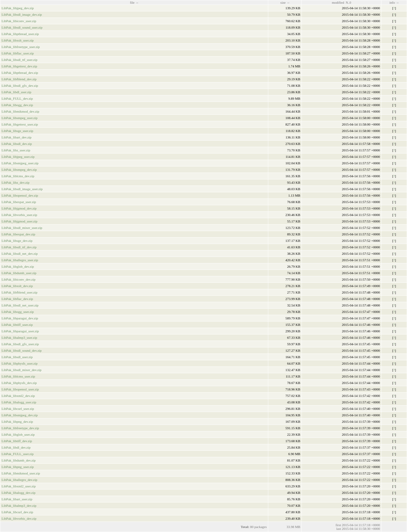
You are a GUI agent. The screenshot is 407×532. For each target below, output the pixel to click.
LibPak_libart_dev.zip (16, 137)
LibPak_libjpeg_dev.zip (18, 8)
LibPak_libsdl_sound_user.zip (22, 27)
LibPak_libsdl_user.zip (17, 357)
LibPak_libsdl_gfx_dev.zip (20, 86)
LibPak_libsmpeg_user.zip (20, 118)
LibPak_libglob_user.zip (18, 434)
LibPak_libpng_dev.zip (17, 422)
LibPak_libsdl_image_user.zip (22, 189)
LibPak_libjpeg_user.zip (18, 157)
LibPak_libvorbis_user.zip (19, 215)
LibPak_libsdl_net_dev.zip (20, 254)
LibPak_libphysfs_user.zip (20, 363)
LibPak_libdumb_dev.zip (19, 460)
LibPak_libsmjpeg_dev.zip (20, 415)
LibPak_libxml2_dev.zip (18, 396)
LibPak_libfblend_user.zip (19, 292)
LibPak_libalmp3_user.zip (19, 338)
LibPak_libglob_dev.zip (18, 266)
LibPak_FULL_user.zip (18, 454)
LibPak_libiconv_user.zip (19, 21)
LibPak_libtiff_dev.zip (17, 441)
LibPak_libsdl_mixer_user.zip (22, 228)
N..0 (348, 3)
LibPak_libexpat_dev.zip (18, 234)
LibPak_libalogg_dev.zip (18, 493)
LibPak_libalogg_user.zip (19, 402)
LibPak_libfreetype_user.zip (21, 47)
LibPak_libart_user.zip (17, 499)
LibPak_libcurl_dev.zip (17, 512)
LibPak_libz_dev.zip (16, 182)
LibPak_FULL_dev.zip (17, 98)
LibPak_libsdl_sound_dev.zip (22, 350)
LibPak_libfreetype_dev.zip (20, 428)
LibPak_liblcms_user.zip (18, 376)
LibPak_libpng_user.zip (18, 467)
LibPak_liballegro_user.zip (20, 260)
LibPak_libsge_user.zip (17, 131)
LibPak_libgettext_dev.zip (19, 66)
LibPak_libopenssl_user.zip (20, 389)
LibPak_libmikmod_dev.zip (20, 111)
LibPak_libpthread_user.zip (20, 34)
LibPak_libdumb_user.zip (19, 273)
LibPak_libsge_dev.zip (17, 241)
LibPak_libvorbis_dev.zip (19, 518)
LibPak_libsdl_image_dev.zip (22, 14)
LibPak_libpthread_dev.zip (20, 73)
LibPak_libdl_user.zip (16, 92)
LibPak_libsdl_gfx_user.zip (20, 344)
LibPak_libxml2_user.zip (19, 486)
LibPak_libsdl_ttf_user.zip (19, 60)
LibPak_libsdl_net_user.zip (20, 305)
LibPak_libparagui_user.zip (20, 331)
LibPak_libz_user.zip (16, 150)
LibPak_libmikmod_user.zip (21, 473)
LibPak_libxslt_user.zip (18, 40)
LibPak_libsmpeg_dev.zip (19, 170)
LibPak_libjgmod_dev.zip (19, 208)
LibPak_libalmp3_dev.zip (19, 506)
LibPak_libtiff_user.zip (17, 325)
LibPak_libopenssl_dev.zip (20, 195)
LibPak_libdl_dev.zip (16, 447)
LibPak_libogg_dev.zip (17, 105)
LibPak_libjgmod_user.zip (19, 221)
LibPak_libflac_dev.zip (17, 299)
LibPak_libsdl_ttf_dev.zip (19, 247)
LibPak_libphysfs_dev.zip (19, 383)
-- (137, 3)
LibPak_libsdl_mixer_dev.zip (22, 370)
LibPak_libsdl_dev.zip (17, 144)
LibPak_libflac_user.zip (18, 53)
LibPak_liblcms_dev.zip (18, 176)
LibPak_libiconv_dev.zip (18, 279)
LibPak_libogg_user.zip (18, 312)
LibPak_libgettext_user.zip (20, 124)
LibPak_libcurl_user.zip (18, 409)
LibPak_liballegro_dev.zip (19, 480)
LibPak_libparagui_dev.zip (20, 318)
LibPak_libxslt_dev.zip (17, 286)
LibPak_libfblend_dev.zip (19, 79)
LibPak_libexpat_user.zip (19, 202)
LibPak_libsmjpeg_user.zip (20, 163)
